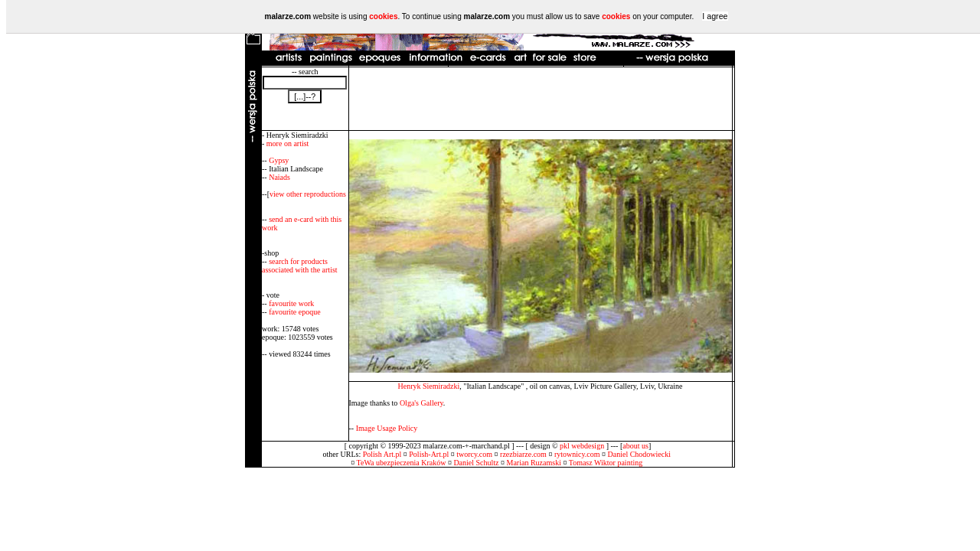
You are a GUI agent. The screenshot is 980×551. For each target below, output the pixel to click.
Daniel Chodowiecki (639, 454)
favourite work (291, 303)
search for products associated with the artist (300, 266)
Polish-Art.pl (429, 454)
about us (635, 446)
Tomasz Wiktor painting (606, 463)
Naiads (279, 177)
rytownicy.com (577, 454)
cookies (383, 16)
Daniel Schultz (476, 463)
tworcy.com (474, 454)
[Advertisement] (541, 99)
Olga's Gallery (421, 403)
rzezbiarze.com (523, 454)
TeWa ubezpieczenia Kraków (402, 463)
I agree (715, 16)
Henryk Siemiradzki (428, 386)
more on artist (288, 143)
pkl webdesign (582, 446)
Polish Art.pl (382, 454)
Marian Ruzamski (534, 463)
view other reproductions (308, 194)
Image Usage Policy (387, 428)
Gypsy (279, 160)
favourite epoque (294, 312)
